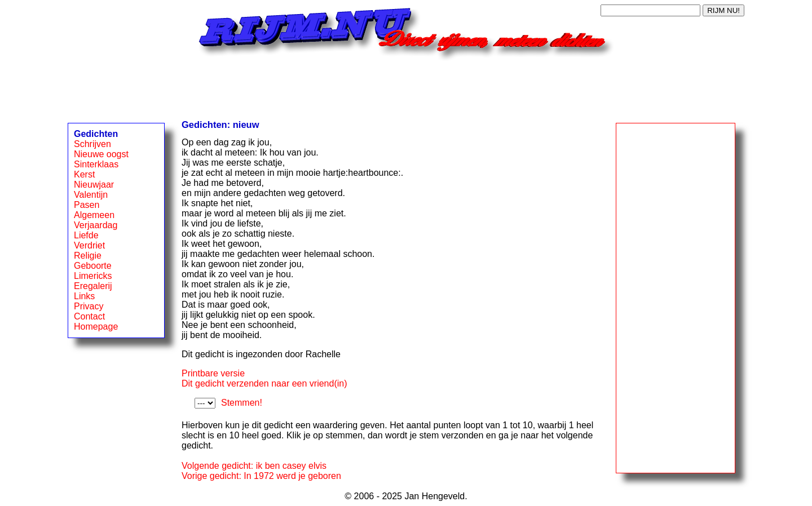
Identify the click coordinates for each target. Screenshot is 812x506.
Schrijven (92, 144)
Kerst (84, 174)
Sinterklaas (96, 164)
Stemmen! (242, 403)
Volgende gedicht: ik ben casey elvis (254, 466)
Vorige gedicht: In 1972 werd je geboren (261, 476)
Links (84, 296)
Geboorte (93, 266)
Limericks (93, 276)
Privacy (89, 306)
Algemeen (94, 215)
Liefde (86, 235)
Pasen (87, 205)
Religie (88, 256)
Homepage (96, 327)
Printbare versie (213, 373)
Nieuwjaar (94, 185)
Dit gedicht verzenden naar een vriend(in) (264, 383)
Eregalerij (93, 286)
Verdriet (89, 245)
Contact (89, 316)
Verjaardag (96, 225)
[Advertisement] (406, 86)
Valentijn (91, 195)
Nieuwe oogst (101, 154)
